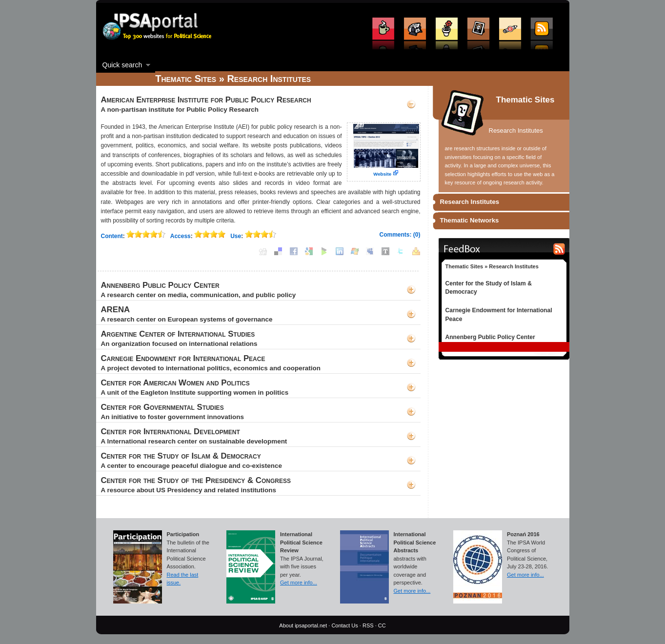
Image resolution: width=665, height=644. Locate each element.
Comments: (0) (400, 235)
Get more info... (299, 583)
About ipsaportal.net (303, 625)
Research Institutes (470, 202)
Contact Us (344, 625)
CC (382, 625)
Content (112, 236)
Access (181, 236)
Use (236, 236)
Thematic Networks (470, 220)
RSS (368, 625)
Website (382, 174)
